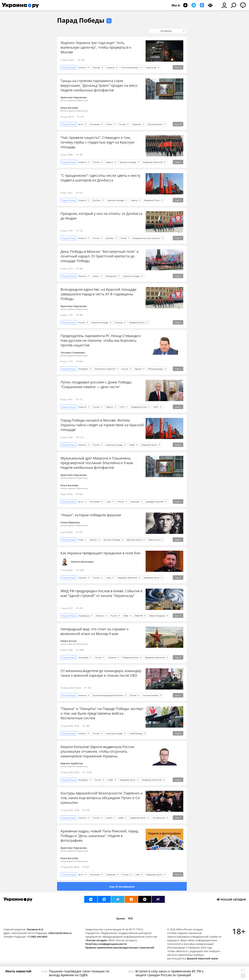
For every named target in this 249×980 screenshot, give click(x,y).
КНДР (132, 445)
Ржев (81, 540)
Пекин (109, 124)
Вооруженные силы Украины (146, 238)
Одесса (134, 200)
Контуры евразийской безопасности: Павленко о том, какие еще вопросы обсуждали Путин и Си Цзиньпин (102, 798)
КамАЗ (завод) (136, 733)
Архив (121, 918)
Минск (96, 276)
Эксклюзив (95, 124)
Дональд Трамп (155, 124)
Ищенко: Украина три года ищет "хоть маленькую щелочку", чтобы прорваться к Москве (96, 47)
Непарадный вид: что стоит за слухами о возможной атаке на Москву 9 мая (94, 631)
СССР (122, 407)
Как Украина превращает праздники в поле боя (100, 553)
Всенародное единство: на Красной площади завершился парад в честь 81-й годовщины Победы (98, 294)
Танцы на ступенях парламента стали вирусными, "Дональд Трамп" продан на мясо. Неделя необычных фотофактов (99, 85)
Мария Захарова (157, 616)
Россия (122, 124)
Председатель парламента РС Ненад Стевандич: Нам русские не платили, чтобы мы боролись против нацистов (101, 340)
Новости (82, 67)
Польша (119, 322)
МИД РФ (139, 616)
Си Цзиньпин (159, 818)
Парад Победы (81, 20)
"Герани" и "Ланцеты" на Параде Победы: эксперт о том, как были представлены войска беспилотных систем (102, 713)
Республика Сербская (105, 369)
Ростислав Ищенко (130, 67)
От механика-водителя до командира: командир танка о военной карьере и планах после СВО (101, 673)
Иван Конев (154, 540)
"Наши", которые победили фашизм (91, 515)
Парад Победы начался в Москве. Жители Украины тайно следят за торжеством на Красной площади (102, 425)
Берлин (93, 540)
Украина (111, 67)
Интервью (83, 369)
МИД (126, 616)
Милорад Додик (156, 369)
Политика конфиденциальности (106, 944)
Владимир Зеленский (153, 162)
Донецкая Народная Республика (108, 695)
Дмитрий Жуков (134, 540)
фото (81, 124)
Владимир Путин (152, 200)
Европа (110, 162)
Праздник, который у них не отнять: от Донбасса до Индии (101, 216)
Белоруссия (111, 276)
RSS (131, 918)
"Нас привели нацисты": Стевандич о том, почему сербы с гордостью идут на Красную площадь (98, 142)
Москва (96, 67)
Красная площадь (128, 162)
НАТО (156, 407)
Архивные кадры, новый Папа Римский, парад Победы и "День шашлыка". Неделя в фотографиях (99, 836)
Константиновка (151, 695)
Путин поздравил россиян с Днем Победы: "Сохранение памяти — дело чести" (96, 384)
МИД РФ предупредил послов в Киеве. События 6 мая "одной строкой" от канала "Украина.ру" (102, 593)
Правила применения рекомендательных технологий (120, 948)
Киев (109, 578)
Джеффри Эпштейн (155, 502)
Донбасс (97, 200)
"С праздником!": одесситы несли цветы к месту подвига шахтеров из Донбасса (100, 178)
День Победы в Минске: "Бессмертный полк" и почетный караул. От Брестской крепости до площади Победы (100, 256)
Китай (123, 238)
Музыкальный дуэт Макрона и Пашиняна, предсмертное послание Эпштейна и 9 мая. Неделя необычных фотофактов (97, 463)
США (109, 502)
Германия (137, 124)
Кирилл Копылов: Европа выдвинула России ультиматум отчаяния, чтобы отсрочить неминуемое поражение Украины (97, 751)
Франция (135, 502)
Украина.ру (151, 67)
